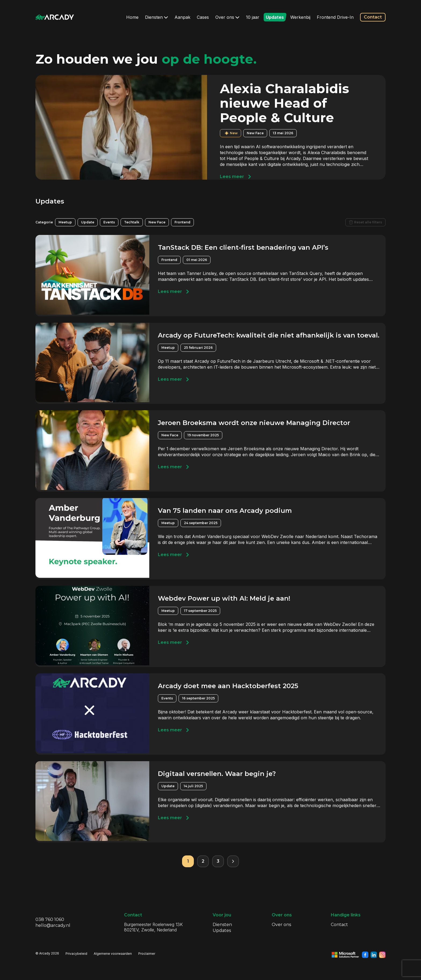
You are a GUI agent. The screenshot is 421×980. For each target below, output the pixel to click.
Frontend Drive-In (335, 17)
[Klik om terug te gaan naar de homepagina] (55, 17)
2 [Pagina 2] (203, 861)
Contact (373, 17)
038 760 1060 (50, 919)
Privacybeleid (76, 954)
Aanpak (182, 17)
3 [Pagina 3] (218, 861)
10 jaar (253, 17)
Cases (203, 17)
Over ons (227, 17)
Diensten (157, 17)
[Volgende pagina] (233, 861)
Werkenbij (300, 17)
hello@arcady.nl (53, 925)
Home (132, 17)
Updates (275, 17)
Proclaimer (147, 954)
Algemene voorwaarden (113, 954)
